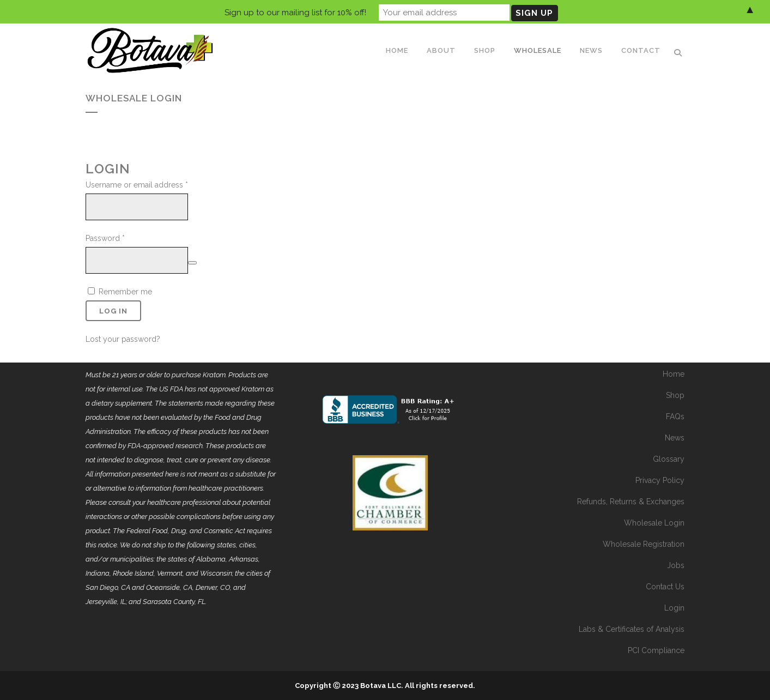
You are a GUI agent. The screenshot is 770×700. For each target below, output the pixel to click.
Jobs (676, 565)
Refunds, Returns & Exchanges (631, 502)
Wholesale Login (654, 523)
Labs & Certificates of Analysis (632, 629)
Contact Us (665, 587)
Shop (675, 395)
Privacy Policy (660, 480)
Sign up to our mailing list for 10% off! (295, 11)
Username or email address (137, 185)
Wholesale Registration (644, 544)
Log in (113, 311)
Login (674, 608)
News (675, 438)
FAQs (675, 417)
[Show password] (192, 263)
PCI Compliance (656, 650)
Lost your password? (123, 339)
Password (105, 238)
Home (674, 374)
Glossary (669, 459)
